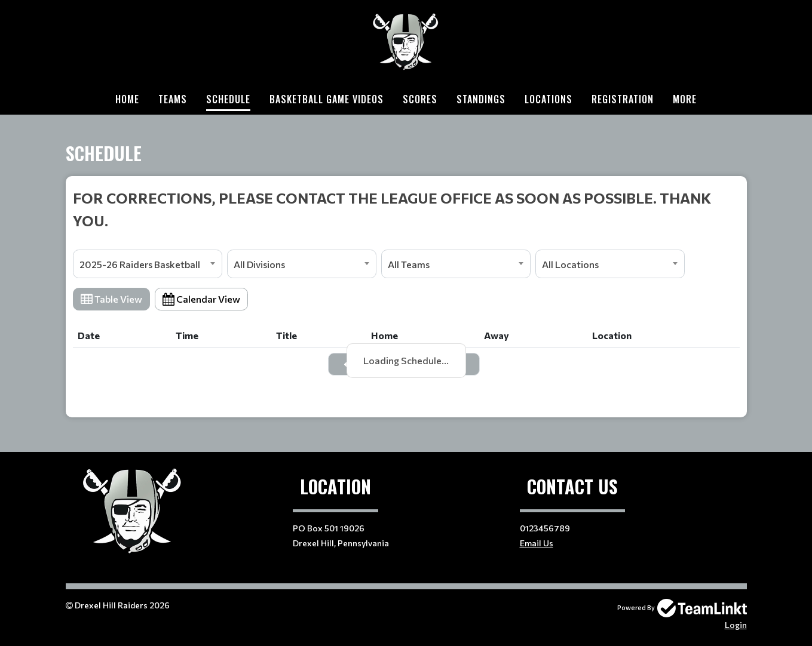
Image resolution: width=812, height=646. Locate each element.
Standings (481, 99)
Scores (420, 99)
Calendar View (201, 299)
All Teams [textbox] (409, 264)
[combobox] (148, 264)
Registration (623, 99)
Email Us (537, 543)
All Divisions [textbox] (259, 264)
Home (127, 99)
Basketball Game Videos (327, 99)
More (685, 99)
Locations (549, 99)
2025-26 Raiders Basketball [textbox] (140, 264)
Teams (173, 99)
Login (736, 625)
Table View (111, 299)
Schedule (228, 99)
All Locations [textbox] (570, 264)
